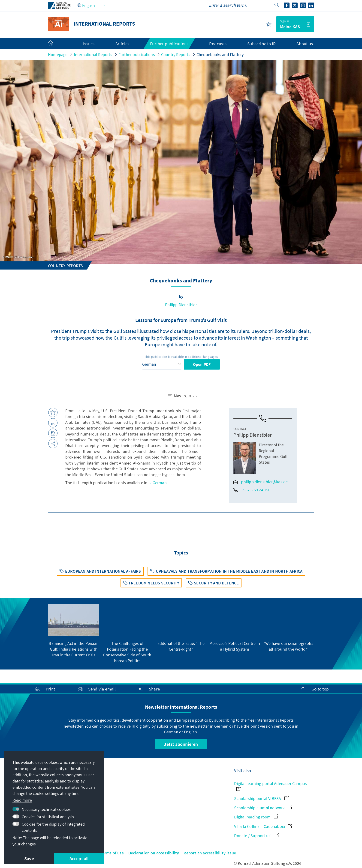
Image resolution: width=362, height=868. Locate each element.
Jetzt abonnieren (181, 744)
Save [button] (29, 858)
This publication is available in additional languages (181, 357)
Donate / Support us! (256, 836)
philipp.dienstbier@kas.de (261, 482)
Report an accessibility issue (210, 853)
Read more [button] (22, 800)
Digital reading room (256, 817)
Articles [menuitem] (122, 44)
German (158, 483)
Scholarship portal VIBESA (261, 798)
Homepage (58, 55)
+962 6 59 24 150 (252, 490)
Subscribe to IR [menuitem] (261, 44)
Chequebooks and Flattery (220, 55)
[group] (74, 631)
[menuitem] (55, 44)
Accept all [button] (79, 858)
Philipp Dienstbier (181, 305)
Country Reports (176, 55)
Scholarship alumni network (263, 808)
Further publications (137, 55)
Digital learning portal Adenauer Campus (270, 786)
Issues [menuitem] (89, 44)
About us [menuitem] (305, 44)
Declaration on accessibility (154, 853)
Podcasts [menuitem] (218, 44)
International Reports (93, 55)
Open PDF (202, 364)
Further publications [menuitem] (169, 44)
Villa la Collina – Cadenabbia (263, 826)
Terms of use (112, 853)
